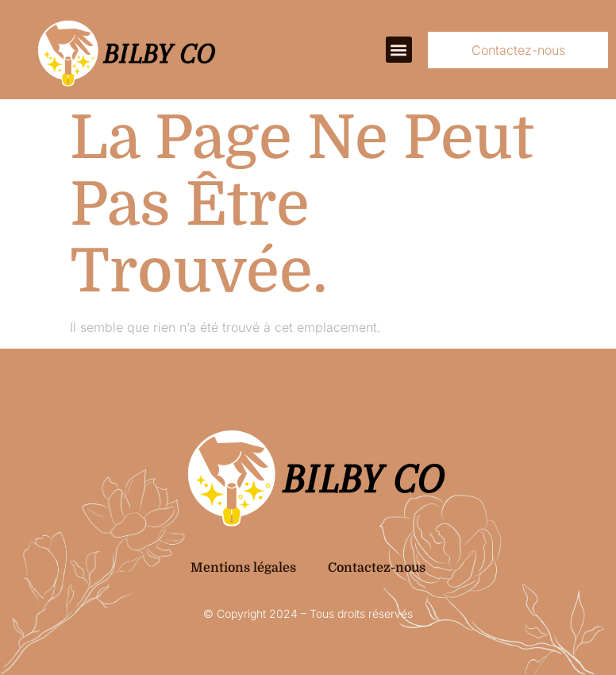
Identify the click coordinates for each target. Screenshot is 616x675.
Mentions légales (243, 568)
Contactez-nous (377, 568)
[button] (399, 50)
